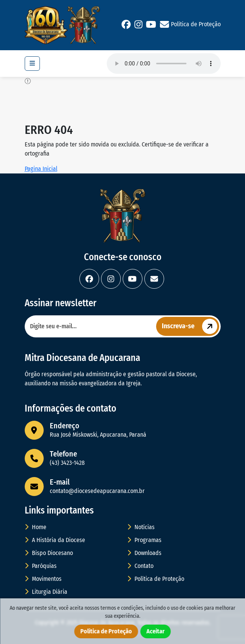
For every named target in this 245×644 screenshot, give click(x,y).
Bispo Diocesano (49, 553)
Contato (140, 566)
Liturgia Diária (46, 592)
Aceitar (156, 631)
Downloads (144, 553)
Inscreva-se (190, 326)
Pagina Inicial (41, 169)
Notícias (141, 527)
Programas (144, 540)
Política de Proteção (196, 24)
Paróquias (41, 566)
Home (36, 527)
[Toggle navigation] (32, 64)
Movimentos (43, 579)
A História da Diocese (55, 540)
